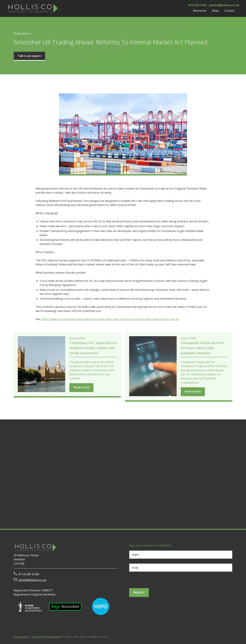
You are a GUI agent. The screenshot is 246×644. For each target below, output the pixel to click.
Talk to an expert (29, 56)
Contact (229, 11)
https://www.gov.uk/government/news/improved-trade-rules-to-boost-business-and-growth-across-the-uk (110, 319)
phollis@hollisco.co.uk (32, 580)
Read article (81, 387)
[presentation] (155, 580)
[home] (32, 9)
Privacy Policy (21, 637)
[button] (200, 11)
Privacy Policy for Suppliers (46, 637)
